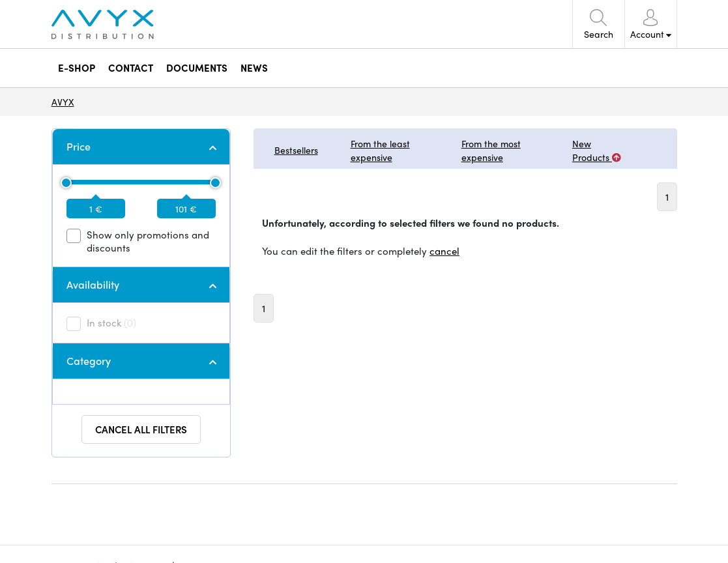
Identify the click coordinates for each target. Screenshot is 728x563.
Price (79, 146)
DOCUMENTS (197, 68)
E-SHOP (77, 68)
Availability (93, 284)
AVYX (63, 102)
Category (89, 361)
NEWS (254, 68)
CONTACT (131, 68)
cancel (444, 251)
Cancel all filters (141, 429)
